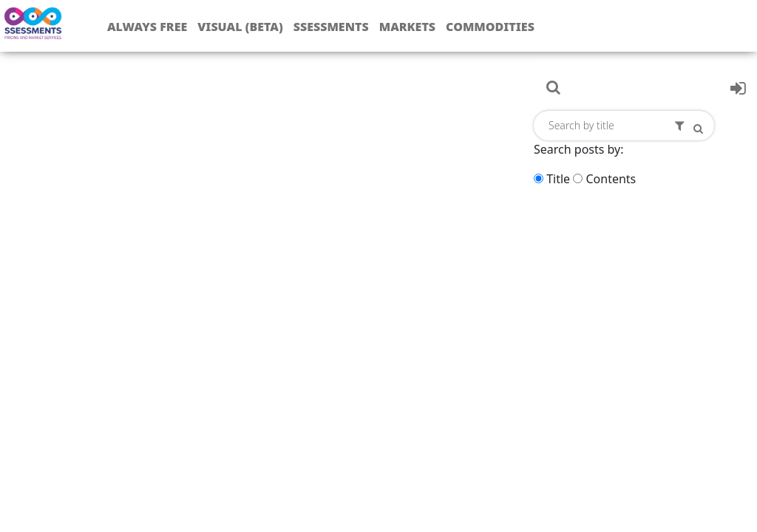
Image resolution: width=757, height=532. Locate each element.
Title (558, 179)
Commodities (490, 27)
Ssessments (331, 27)
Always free (147, 27)
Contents (611, 179)
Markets (407, 27)
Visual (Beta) (240, 27)
